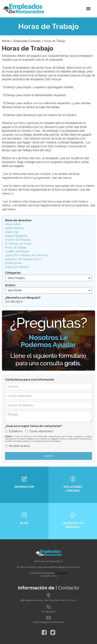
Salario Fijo (12, 232)
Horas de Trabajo (16, 247)
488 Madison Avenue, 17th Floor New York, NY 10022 (49, 600)
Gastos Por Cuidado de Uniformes (27, 255)
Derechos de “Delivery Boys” (23, 259)
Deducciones (13, 263)
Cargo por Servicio (17, 267)
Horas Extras (13, 224)
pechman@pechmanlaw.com (65, 567)
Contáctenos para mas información (30, 380)
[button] (88, 9)
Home (6, 41)
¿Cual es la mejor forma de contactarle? (33, 426)
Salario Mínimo (14, 228)
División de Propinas (18, 240)
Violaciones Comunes (27, 41)
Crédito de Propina (17, 251)
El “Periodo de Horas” (19, 244)
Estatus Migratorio (16, 236)
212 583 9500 (48, 612)
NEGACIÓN (62, 573)
